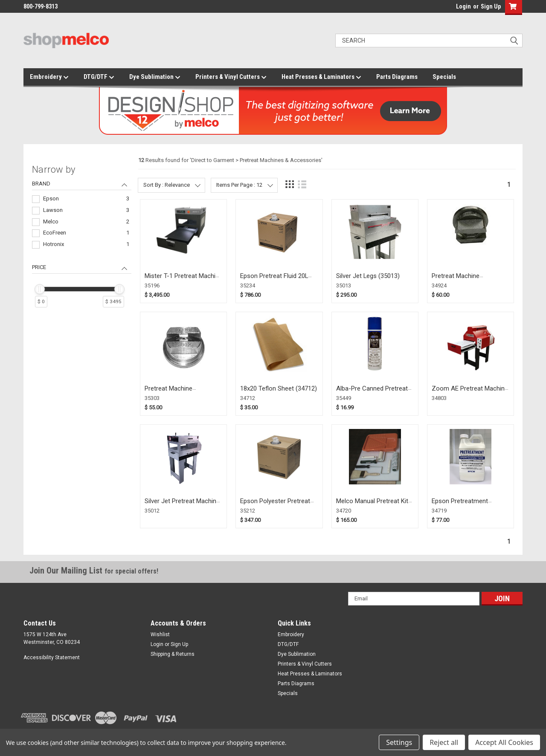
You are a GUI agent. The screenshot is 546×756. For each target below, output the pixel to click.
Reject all (444, 742)
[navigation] (82, 240)
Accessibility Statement (52, 658)
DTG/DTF (99, 77)
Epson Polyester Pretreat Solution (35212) (275, 505)
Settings (399, 742)
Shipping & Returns (173, 654)
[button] (512, 7)
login (454, 9)
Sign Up (491, 6)
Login (463, 6)
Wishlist (160, 634)
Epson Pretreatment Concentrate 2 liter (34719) (469, 505)
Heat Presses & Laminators (321, 77)
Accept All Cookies (504, 742)
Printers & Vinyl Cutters (231, 77)
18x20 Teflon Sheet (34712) (279, 388)
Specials (444, 77)
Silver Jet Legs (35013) (368, 276)
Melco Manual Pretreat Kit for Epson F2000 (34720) (372, 505)
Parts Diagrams (397, 77)
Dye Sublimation (155, 77)
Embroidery (49, 77)
